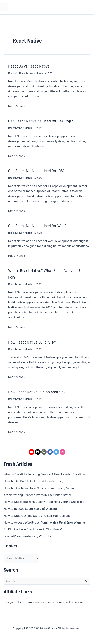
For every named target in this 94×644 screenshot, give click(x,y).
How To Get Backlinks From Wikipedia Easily (34, 481)
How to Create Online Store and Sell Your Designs (37, 516)
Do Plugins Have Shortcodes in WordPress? (33, 529)
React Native (26, 73)
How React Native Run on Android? (37, 392)
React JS (13, 73)
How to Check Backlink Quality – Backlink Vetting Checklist (44, 502)
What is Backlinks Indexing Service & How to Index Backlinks (45, 474)
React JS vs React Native (29, 66)
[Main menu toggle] (90, 7)
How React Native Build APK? (32, 342)
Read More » (17, 106)
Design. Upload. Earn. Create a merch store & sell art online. (44, 602)
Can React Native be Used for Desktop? (41, 121)
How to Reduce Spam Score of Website (30, 509)
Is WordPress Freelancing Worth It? (27, 536)
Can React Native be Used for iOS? (36, 171)
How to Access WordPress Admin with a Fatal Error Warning (44, 522)
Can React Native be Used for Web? (37, 225)
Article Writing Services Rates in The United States (38, 495)
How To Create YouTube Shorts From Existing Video (39, 488)
